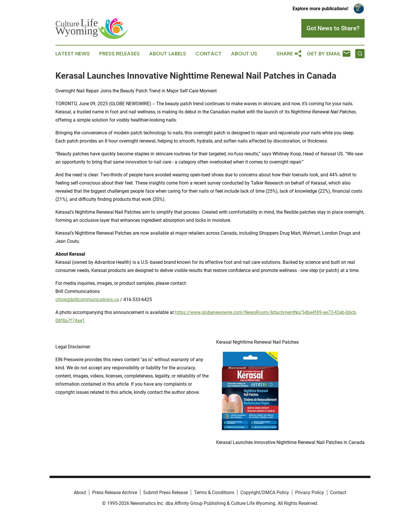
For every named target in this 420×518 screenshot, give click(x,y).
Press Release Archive (115, 492)
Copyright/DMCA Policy (265, 492)
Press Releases (119, 54)
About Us (244, 54)
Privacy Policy (310, 492)
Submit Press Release (166, 492)
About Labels (168, 54)
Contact (209, 54)
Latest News (73, 54)
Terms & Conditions (214, 492)
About (80, 492)
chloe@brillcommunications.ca (87, 300)
